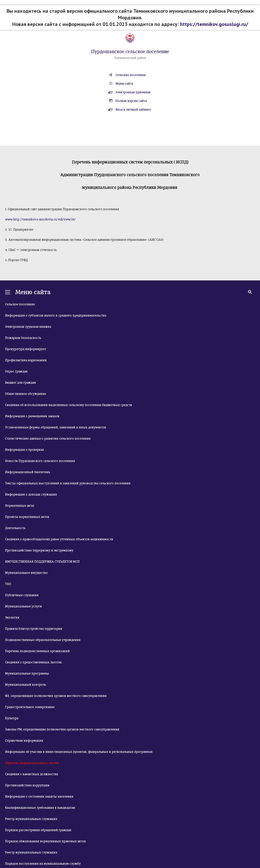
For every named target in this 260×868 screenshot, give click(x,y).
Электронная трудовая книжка (28, 327)
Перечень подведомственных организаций (37, 651)
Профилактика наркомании (26, 360)
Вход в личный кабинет (133, 110)
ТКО (8, 584)
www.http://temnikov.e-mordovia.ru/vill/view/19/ (40, 219)
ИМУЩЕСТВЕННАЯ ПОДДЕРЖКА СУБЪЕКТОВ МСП (42, 562)
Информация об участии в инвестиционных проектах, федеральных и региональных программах (79, 752)
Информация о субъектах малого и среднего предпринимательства (56, 316)
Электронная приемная (133, 92)
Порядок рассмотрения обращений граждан (38, 830)
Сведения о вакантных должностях (32, 774)
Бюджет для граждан (21, 383)
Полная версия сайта (131, 101)
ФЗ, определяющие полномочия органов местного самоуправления (56, 696)
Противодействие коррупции (27, 785)
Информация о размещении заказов (32, 416)
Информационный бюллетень (28, 472)
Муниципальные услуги (23, 606)
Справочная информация (24, 741)
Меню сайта (124, 84)
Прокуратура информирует (26, 349)
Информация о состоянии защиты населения (39, 797)
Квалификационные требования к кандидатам (40, 808)
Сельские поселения (131, 75)
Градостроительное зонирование (30, 707)
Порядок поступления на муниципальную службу (43, 864)
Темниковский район (130, 58)
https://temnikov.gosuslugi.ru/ (214, 24)
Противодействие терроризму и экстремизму (39, 550)
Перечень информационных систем (32, 763)
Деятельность (15, 528)
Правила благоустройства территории (34, 629)
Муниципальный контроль (26, 685)
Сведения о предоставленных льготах (33, 662)
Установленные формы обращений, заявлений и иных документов (56, 427)
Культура (12, 718)
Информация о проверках (25, 450)
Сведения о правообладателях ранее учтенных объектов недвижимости (59, 539)
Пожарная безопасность (23, 338)
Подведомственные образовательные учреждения (43, 640)
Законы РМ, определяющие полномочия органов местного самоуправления (62, 729)
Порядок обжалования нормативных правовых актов (45, 841)
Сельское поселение (20, 304)
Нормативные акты (20, 506)
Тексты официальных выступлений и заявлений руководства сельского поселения (68, 483)
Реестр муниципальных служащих (31, 819)
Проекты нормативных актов (27, 517)
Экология (12, 618)
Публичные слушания (22, 595)
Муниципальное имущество (26, 573)
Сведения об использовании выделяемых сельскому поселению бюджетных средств (69, 405)
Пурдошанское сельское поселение (130, 52)
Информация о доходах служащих (31, 495)
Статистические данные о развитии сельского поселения (48, 439)
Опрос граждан (16, 371)
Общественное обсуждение (26, 394)
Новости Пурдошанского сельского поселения (40, 461)
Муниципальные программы (27, 674)
